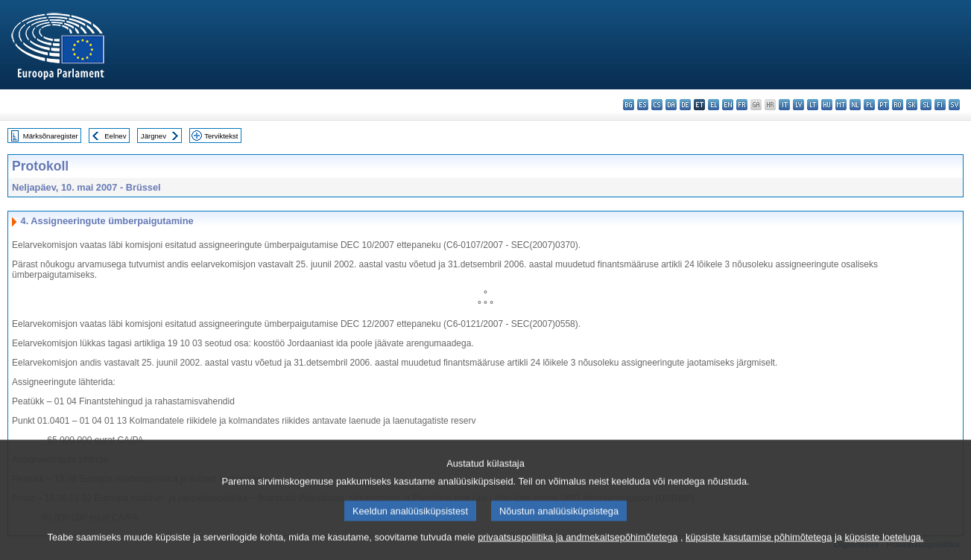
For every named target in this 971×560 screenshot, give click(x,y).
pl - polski (869, 105)
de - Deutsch (685, 105)
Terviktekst (221, 136)
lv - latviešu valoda (798, 105)
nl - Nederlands (855, 105)
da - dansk (671, 105)
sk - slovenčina (912, 105)
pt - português (883, 105)
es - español (643, 105)
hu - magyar (827, 105)
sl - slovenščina (926, 105)
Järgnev (154, 136)
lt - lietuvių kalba (813, 105)
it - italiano (784, 105)
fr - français (742, 105)
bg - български (629, 105)
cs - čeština (657, 105)
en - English (728, 105)
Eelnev (115, 136)
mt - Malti (841, 105)
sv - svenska (954, 105)
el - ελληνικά (714, 105)
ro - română (898, 105)
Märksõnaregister (51, 136)
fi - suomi (940, 105)
